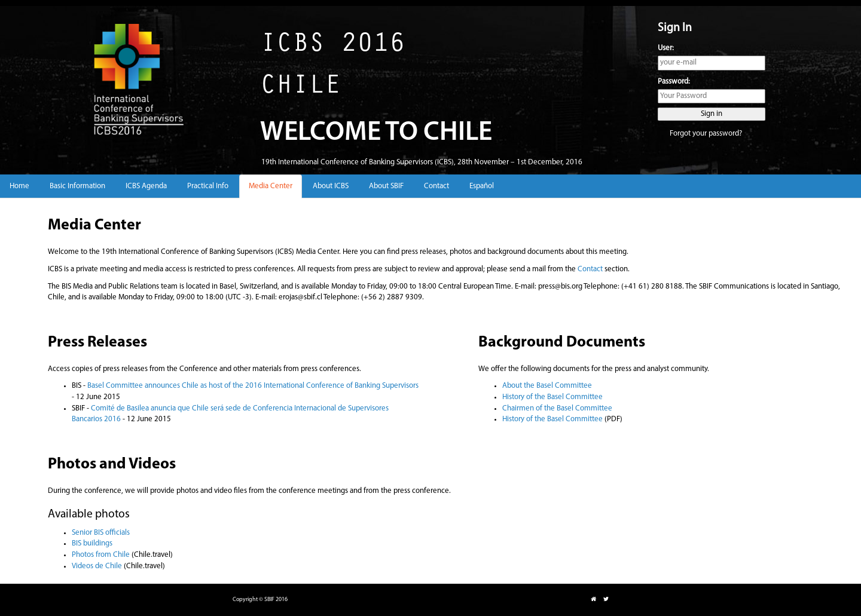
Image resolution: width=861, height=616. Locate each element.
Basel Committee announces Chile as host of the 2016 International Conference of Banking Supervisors (253, 386)
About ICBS (331, 186)
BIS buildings (92, 543)
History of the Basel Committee (552, 397)
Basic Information (77, 186)
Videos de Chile (97, 566)
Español (482, 186)
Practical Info (208, 186)
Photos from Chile (101, 555)
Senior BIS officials (101, 533)
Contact (436, 186)
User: (666, 48)
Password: (674, 82)
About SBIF (386, 186)
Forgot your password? (706, 134)
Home (19, 186)
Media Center (271, 186)
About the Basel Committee (547, 386)
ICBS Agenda (146, 186)
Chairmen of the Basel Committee (557, 408)
